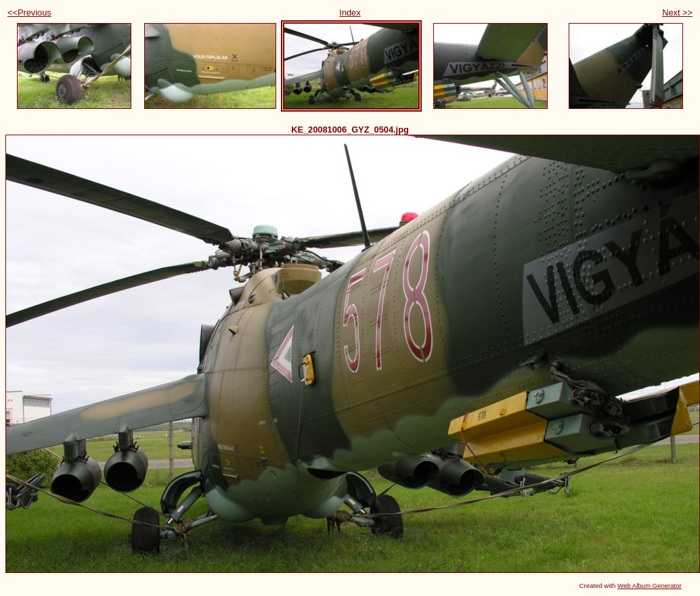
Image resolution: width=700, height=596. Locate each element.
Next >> (677, 13)
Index (350, 13)
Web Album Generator (650, 586)
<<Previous (29, 13)
